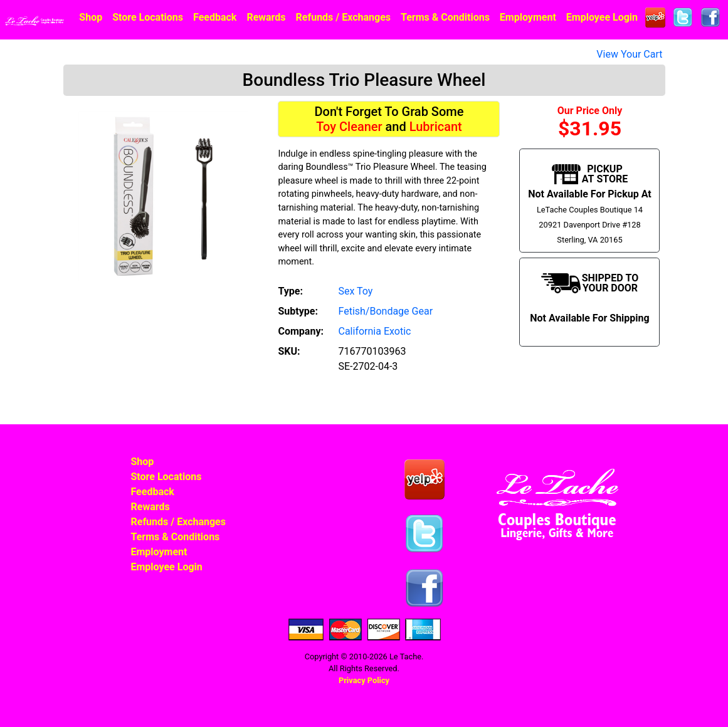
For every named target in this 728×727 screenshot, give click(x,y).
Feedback (215, 17)
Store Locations (148, 17)
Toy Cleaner (349, 127)
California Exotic (374, 331)
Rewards (266, 17)
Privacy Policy (364, 680)
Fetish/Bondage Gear (385, 311)
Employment (528, 17)
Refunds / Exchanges (343, 17)
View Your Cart (629, 54)
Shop (91, 17)
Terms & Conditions (445, 17)
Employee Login (602, 17)
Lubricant (436, 127)
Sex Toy (355, 291)
